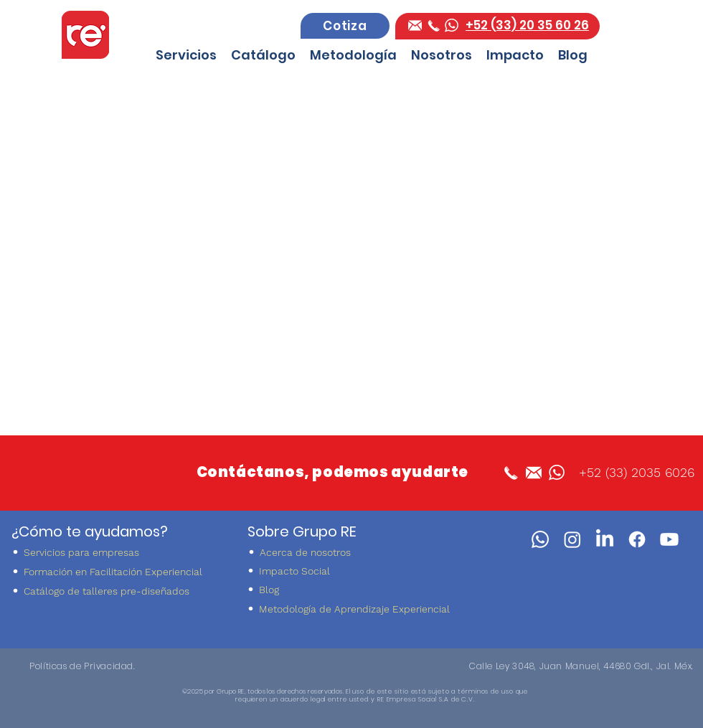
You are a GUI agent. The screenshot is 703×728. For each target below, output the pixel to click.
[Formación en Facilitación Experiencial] (117, 571)
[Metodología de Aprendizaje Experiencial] (353, 609)
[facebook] (415, 25)
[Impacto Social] (353, 571)
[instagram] (572, 539)
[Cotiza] (345, 26)
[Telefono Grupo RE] (434, 25)
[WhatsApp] (540, 539)
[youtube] (669, 539)
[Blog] (353, 589)
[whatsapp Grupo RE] (452, 25)
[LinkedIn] (605, 539)
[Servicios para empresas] (117, 552)
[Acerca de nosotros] (353, 552)
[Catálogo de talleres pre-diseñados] (117, 591)
